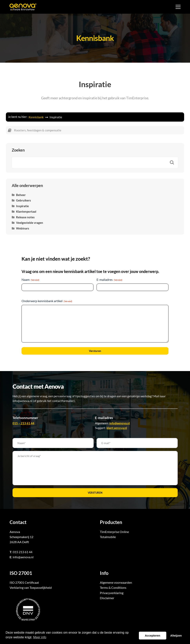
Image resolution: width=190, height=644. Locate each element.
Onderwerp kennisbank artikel (47, 301)
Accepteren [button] (152, 636)
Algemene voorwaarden (116, 582)
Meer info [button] (40, 637)
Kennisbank (36, 117)
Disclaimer (107, 598)
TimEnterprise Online (114, 532)
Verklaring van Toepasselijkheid (31, 588)
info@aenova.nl (23, 557)
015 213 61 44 (23, 552)
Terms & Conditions (113, 588)
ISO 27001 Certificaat (24, 582)
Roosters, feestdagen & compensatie (38, 130)
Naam (30, 280)
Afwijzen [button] (176, 636)
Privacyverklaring (112, 593)
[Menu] (178, 7)
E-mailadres (109, 280)
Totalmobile (108, 537)
